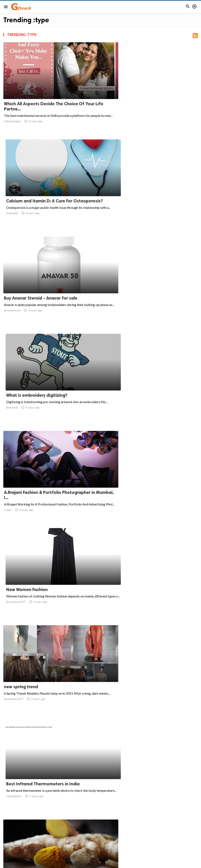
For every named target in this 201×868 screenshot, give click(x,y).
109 (110, 828)
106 (82, 828)
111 (128, 828)
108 (100, 828)
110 (119, 828)
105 (73, 828)
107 (91, 828)
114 (155, 828)
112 (137, 828)
